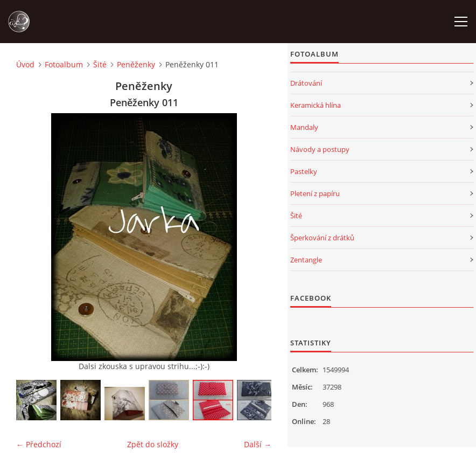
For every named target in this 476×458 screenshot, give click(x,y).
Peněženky (136, 64)
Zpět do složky (153, 444)
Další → (258, 444)
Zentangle (306, 260)
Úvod (25, 64)
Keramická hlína (316, 105)
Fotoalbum (64, 64)
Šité (100, 64)
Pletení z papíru (315, 193)
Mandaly (304, 127)
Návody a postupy (320, 149)
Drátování (306, 83)
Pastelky (304, 171)
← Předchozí (39, 444)
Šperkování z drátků (322, 238)
